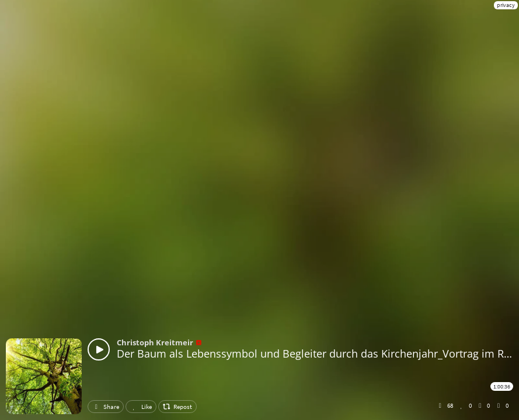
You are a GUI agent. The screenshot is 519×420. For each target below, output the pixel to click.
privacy (506, 5)
